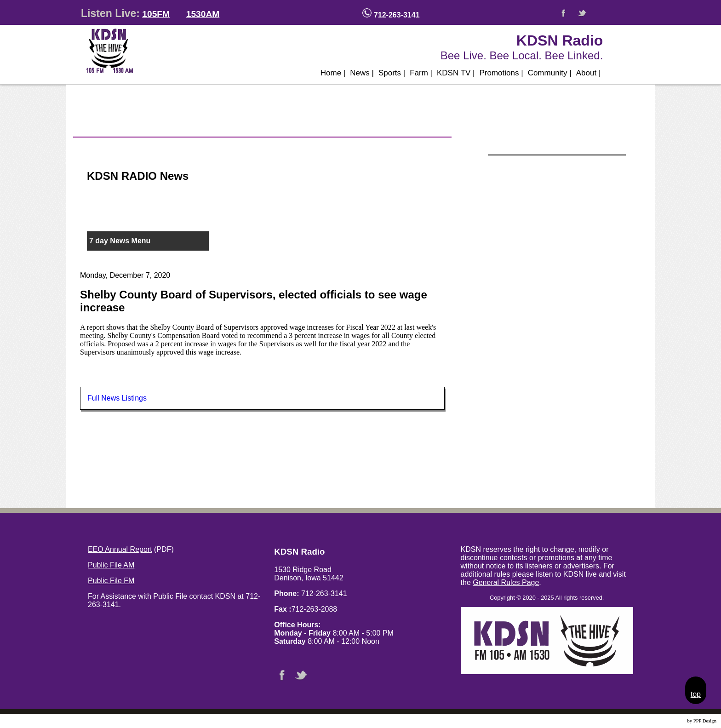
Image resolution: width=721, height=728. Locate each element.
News (362, 73)
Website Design (671, 721)
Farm (421, 73)
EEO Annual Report (120, 549)
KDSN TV (456, 73)
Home (333, 73)
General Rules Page (506, 582)
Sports (392, 73)
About (589, 73)
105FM (156, 14)
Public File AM (111, 565)
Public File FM (111, 581)
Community (550, 73)
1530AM (203, 14)
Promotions (501, 73)
